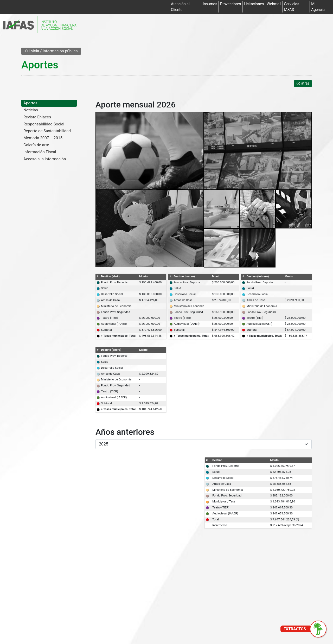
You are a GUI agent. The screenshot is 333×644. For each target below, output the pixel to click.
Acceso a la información (45, 159)
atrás (303, 83)
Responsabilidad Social (44, 124)
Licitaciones (254, 4)
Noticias (31, 110)
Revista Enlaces (37, 117)
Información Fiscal (40, 152)
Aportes (30, 103)
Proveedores (230, 4)
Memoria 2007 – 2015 (43, 138)
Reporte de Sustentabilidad (47, 131)
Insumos (210, 4)
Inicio (32, 51)
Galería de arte (36, 145)
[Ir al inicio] (40, 24)
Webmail (274, 4)
